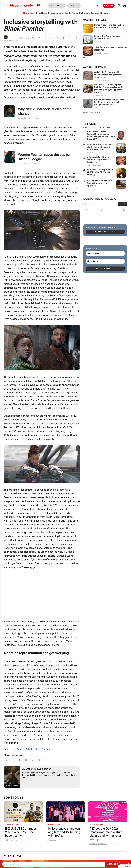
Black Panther (42, 749)
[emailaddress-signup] (100, 204)
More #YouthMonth (92, 112)
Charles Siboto (12, 40)
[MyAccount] (125, 6)
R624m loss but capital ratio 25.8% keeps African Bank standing (100, 172)
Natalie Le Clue (24, 164)
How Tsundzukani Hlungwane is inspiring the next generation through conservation (109, 102)
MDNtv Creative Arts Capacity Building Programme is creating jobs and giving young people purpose (109, 88)
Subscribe (109, 6)
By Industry (109, 127)
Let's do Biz (125, 866)
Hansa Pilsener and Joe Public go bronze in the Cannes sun (110, 26)
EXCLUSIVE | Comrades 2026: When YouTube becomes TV (21, 832)
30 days (99, 127)
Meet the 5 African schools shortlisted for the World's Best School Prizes (99, 147)
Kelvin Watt (10, 840)
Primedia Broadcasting (99, 844)
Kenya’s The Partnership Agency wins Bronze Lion (109, 37)
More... (86, 57)
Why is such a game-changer (45, 111)
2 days (86, 127)
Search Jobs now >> (105, 269)
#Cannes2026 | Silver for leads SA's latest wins (99, 160)
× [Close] (128, 864)
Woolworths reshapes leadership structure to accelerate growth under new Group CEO (101, 135)
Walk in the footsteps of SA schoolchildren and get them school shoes (108, 75)
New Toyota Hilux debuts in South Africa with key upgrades (100, 183)
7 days (92, 127)
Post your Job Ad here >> (105, 232)
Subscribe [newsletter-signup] (122, 204)
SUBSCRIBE (113, 864)
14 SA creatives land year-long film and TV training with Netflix (65, 832)
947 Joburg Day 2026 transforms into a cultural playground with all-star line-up (106, 834)
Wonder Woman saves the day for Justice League (44, 157)
